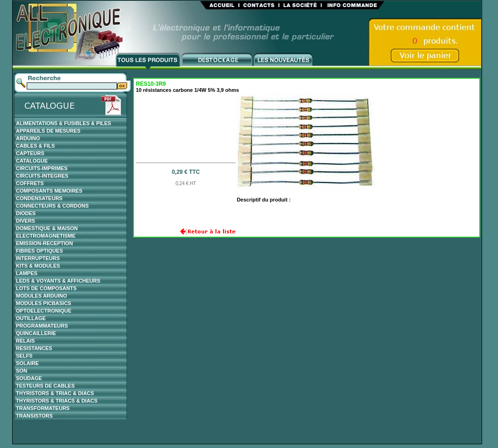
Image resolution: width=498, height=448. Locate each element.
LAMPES (27, 273)
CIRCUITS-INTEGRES (42, 176)
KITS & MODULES (38, 266)
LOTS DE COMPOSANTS (46, 288)
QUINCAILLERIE (36, 333)
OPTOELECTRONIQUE (44, 311)
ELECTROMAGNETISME (46, 236)
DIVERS (26, 221)
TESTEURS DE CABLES (45, 386)
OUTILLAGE (31, 318)
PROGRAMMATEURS (42, 326)
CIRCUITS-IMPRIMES (42, 168)
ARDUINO (28, 138)
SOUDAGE (29, 378)
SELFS (24, 356)
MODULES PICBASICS (44, 303)
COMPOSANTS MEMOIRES (49, 191)
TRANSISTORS (34, 416)
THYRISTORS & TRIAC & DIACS (55, 393)
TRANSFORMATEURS (43, 408)
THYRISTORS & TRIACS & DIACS (57, 401)
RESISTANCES (34, 348)
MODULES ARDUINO (41, 296)
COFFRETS (30, 183)
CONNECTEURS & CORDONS (52, 206)
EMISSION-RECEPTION (45, 243)
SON (22, 371)
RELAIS (25, 341)
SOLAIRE (27, 363)
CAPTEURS (30, 153)
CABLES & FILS (35, 146)
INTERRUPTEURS (38, 258)
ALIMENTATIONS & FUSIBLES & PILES (63, 123)
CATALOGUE (32, 161)
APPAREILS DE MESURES (48, 131)
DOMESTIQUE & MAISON (47, 228)
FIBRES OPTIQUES (39, 251)
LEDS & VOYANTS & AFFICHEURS (58, 281)
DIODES (26, 213)
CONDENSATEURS (39, 198)
